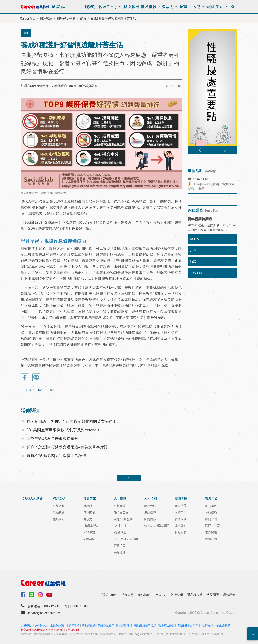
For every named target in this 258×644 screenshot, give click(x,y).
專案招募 (120, 545)
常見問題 (211, 532)
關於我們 (150, 506)
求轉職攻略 (91, 526)
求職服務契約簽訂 (188, 626)
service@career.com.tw (44, 613)
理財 (210, 7)
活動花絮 (59, 512)
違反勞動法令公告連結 (34, 626)
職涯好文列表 (66, 18)
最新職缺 (120, 506)
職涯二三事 (108, 7)
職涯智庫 (46, 18)
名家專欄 (89, 539)
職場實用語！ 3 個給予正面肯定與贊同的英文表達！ (72, 421)
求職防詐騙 (57, 626)
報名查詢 (59, 519)
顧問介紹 (211, 519)
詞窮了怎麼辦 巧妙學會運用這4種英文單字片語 (67, 447)
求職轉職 (149, 7)
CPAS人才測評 (32, 498)
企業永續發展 (222, 626)
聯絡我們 (181, 532)
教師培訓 (181, 519)
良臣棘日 (131, 7)
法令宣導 (128, 595)
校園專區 (181, 498)
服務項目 (181, 512)
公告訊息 (160, 595)
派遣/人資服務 (123, 519)
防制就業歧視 (124, 626)
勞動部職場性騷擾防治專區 (98, 626)
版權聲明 (177, 595)
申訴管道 (206, 626)
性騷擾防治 (73, 626)
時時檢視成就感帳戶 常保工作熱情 (56, 456)
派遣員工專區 (123, 512)
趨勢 (183, 7)
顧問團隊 (150, 519)
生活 (220, 7)
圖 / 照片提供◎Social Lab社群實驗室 (43, 193)
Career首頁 (28, 18)
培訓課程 (150, 512)
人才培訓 (150, 498)
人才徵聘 (120, 498)
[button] (200, 150)
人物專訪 (89, 532)
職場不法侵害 (166, 626)
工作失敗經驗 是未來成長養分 (52, 439)
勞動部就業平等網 (145, 626)
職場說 (91, 7)
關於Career (110, 595)
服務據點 (144, 595)
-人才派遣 (120, 526)
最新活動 (59, 506)
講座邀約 (181, 526)
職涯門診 (211, 498)
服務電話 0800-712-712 (44, 606)
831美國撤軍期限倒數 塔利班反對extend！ (64, 430)
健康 (83, 18)
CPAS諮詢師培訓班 (157, 526)
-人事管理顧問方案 (126, 539)
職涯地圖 (181, 506)
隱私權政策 (195, 595)
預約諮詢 (211, 512)
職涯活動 (59, 498)
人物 (197, 7)
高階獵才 (120, 552)
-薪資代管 (120, 532)
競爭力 (168, 7)
